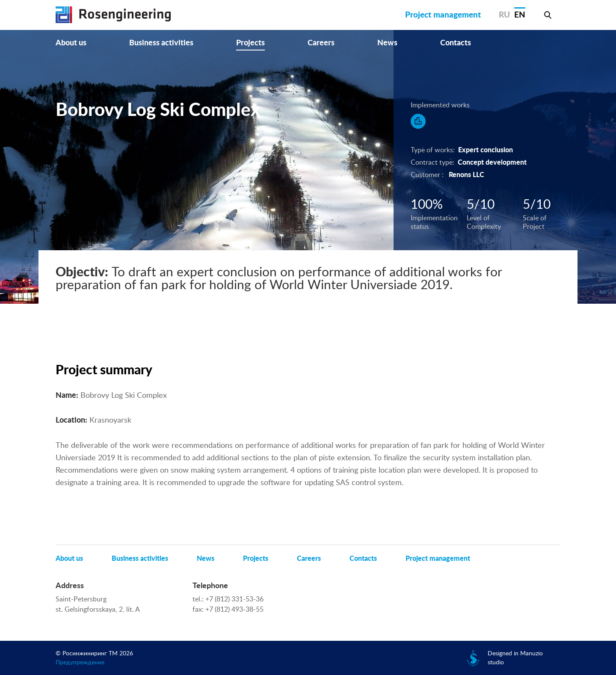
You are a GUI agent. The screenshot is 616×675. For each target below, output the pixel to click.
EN (520, 15)
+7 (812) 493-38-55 (234, 610)
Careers (321, 43)
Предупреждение (80, 663)
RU (504, 15)
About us (71, 43)
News (387, 43)
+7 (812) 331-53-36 (234, 599)
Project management (443, 15)
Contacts (456, 43)
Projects (250, 43)
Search (548, 15)
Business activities (161, 43)
